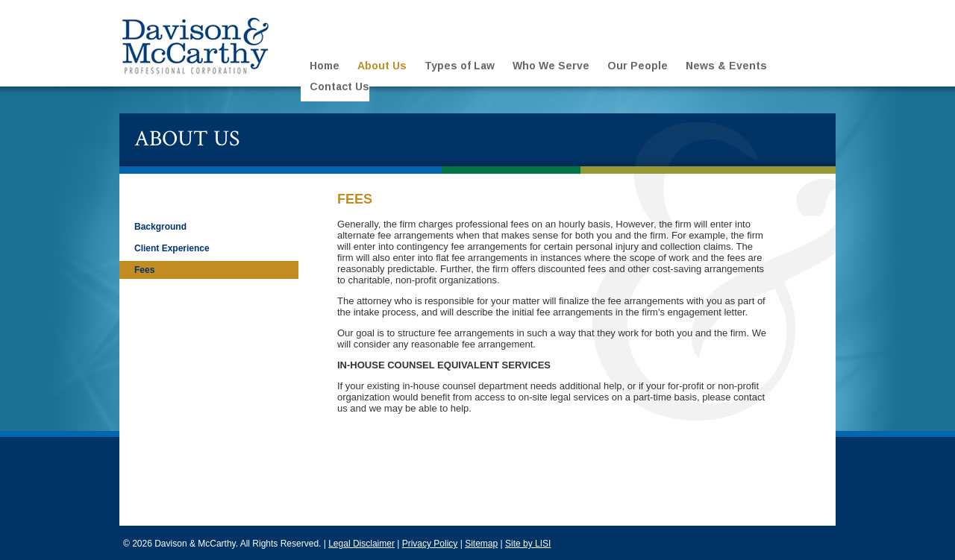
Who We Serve (551, 66)
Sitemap (481, 544)
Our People (638, 66)
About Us (382, 66)
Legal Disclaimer (361, 544)
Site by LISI (528, 544)
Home (325, 66)
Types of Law (460, 66)
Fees (144, 270)
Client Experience (172, 248)
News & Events (726, 66)
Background (160, 227)
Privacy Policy (430, 544)
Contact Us (339, 86)
